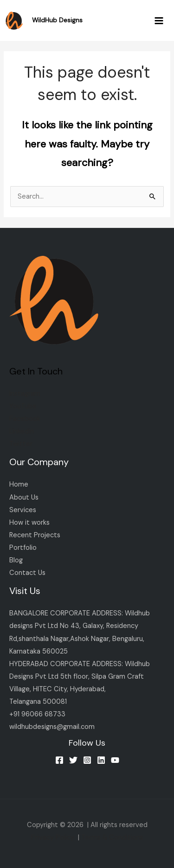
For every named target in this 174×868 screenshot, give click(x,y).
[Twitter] (73, 760)
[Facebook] (59, 760)
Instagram (25, 394)
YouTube (23, 406)
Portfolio (23, 548)
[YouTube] (115, 760)
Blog (16, 560)
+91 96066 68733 (37, 714)
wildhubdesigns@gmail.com (52, 727)
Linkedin (22, 431)
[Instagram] (87, 760)
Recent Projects (35, 535)
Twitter (21, 444)
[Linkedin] (101, 760)
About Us (24, 497)
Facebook (25, 419)
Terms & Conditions (112, 838)
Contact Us (27, 573)
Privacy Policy (53, 838)
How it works (29, 523)
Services (23, 510)
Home (19, 484)
